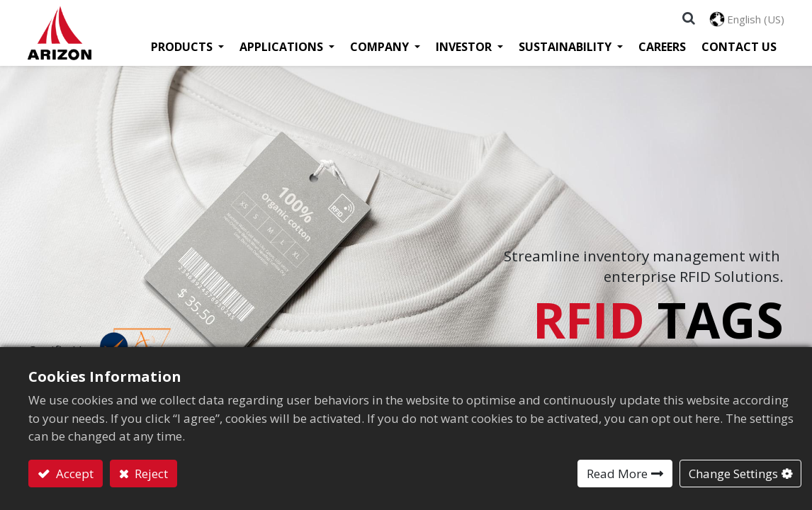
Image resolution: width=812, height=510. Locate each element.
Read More (617, 474)
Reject (150, 474)
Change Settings (733, 474)
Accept (73, 474)
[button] (688, 19)
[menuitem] (661, 48)
